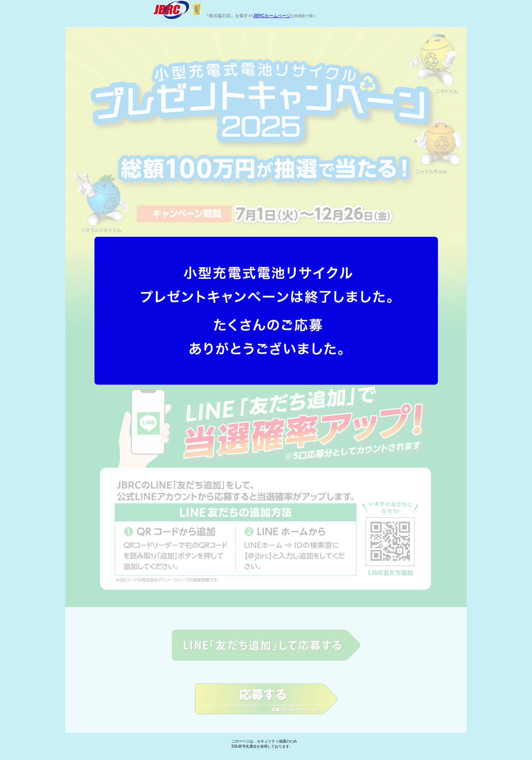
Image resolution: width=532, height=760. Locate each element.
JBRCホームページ (272, 16)
